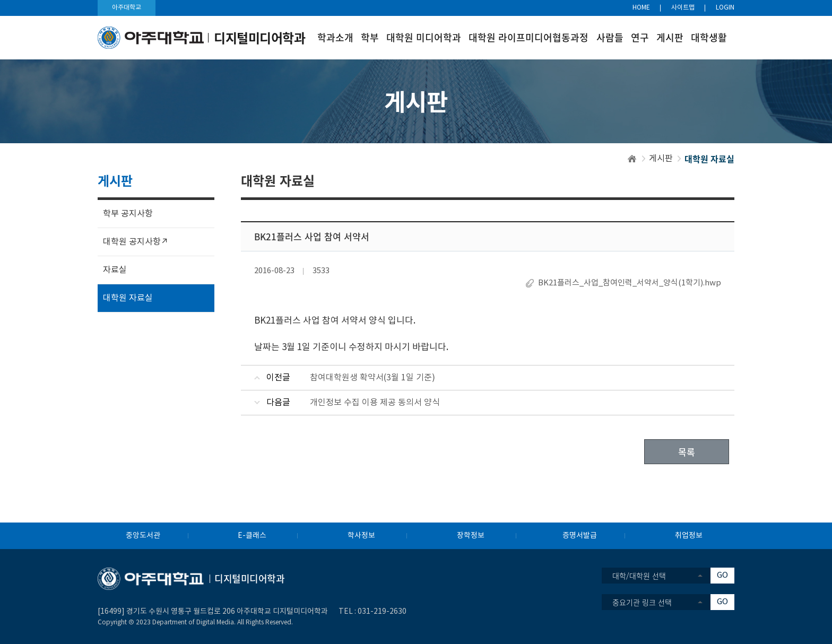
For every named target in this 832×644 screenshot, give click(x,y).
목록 (687, 452)
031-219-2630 (382, 612)
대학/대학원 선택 (639, 576)
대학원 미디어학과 (424, 37)
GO (722, 575)
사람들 (610, 37)
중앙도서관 (143, 536)
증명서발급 (580, 536)
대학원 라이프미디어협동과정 (528, 37)
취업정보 (689, 536)
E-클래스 (252, 536)
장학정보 (471, 536)
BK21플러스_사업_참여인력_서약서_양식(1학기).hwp (630, 283)
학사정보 (361, 536)
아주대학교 (127, 8)
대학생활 (709, 37)
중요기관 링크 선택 (642, 602)
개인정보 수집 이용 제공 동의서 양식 (375, 403)
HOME (641, 8)
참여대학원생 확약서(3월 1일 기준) (372, 378)
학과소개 (335, 37)
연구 (640, 37)
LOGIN (725, 8)
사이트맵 (683, 8)
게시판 (670, 37)
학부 (370, 37)
